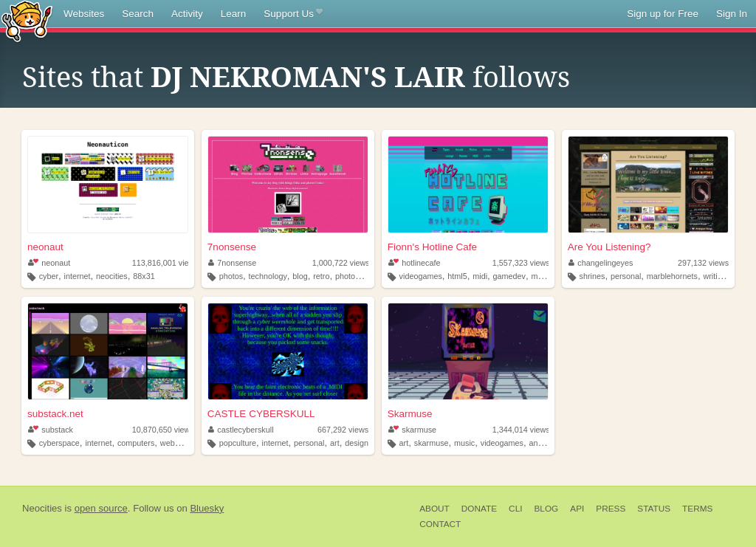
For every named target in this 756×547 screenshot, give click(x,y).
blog (300, 276)
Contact (440, 524)
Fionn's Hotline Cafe (432, 247)
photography (357, 276)
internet (78, 276)
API (577, 509)
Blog (546, 509)
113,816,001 (165, 263)
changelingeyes (601, 263)
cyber (49, 276)
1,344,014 (521, 430)
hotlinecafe (415, 263)
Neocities (42, 508)
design (357, 443)
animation (547, 443)
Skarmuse (410, 414)
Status (654, 509)
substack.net (55, 414)
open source (101, 508)
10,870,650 (163, 430)
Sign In (732, 14)
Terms (697, 509)
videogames (421, 276)
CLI (515, 509)
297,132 (703, 263)
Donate (479, 509)
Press (611, 509)
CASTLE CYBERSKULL (261, 414)
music (542, 276)
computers (136, 443)
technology (268, 276)
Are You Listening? (609, 247)
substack (51, 430)
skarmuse (412, 430)
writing (714, 276)
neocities (112, 276)
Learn (234, 14)
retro (321, 276)
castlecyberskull (241, 430)
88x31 (144, 276)
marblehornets (672, 276)
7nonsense (232, 247)
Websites (84, 14)
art (335, 443)
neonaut (45, 247)
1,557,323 (521, 263)
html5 (457, 276)
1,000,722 (341, 263)
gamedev (509, 276)
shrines (592, 276)
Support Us (293, 14)
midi (480, 276)
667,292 (343, 430)
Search (138, 14)
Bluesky (207, 508)
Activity (187, 14)
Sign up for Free (663, 14)
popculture (238, 443)
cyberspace (59, 443)
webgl (171, 443)
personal (626, 276)
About (434, 509)
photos (231, 276)
